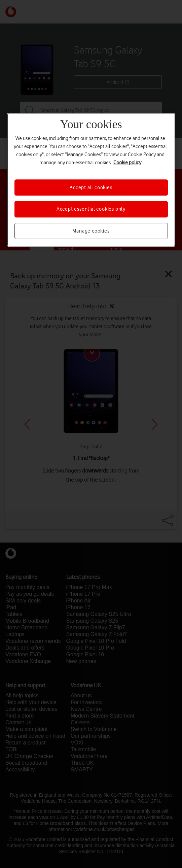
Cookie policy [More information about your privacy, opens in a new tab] (127, 163)
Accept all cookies (91, 187)
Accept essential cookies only (91, 209)
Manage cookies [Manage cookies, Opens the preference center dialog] (91, 231)
